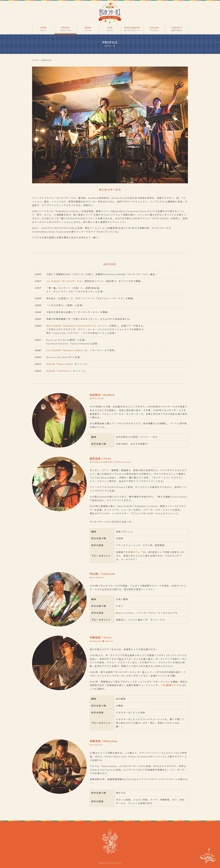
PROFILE (65, 29)
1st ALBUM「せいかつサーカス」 (65, 281)
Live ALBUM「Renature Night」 (66, 350)
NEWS (88, 29)
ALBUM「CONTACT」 (60, 371)
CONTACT (177, 29)
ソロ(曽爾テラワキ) (172, 685)
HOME (43, 29)
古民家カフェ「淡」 (138, 552)
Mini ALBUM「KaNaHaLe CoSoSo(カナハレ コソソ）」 (78, 326)
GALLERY (154, 29)
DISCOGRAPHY (132, 29)
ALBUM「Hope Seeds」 (61, 364)
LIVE (110, 29)
